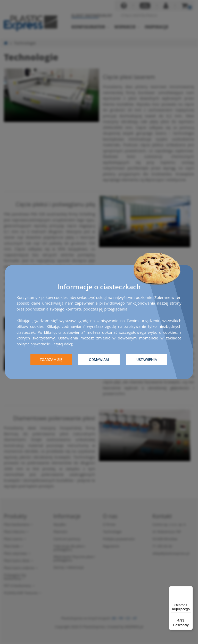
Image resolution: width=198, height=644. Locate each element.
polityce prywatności (35, 344)
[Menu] (190, 589)
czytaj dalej (66, 344)
